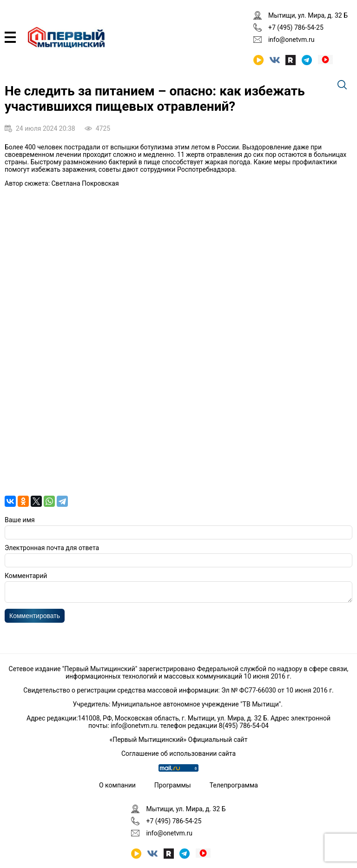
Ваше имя (20, 520)
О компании (117, 785)
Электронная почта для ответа (52, 548)
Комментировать (35, 619)
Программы (173, 785)
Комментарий (26, 576)
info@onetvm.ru (291, 40)
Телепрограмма (234, 785)
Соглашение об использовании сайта (178, 754)
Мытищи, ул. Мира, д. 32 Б (308, 15)
